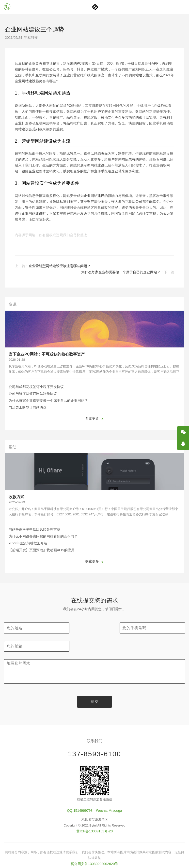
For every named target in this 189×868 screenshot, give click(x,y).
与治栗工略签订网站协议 (28, 407)
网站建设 (139, 75)
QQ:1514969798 (80, 793)
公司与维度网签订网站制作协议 (33, 394)
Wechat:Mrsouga (109, 793)
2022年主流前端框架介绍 (28, 543)
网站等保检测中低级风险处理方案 (34, 529)
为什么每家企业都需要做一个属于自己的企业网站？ (121, 272)
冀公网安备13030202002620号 (94, 846)
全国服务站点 (94, 852)
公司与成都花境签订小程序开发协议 (36, 387)
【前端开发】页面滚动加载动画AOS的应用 (42, 550)
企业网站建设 (94, 196)
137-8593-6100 (94, 736)
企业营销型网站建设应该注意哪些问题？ (60, 266)
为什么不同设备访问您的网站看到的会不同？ (43, 536)
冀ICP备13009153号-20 (94, 813)
